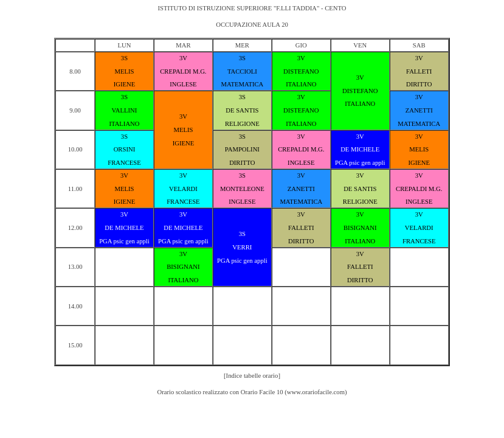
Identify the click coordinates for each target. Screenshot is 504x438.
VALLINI (125, 110)
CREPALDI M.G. (183, 71)
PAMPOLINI (242, 149)
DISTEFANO (301, 71)
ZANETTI (419, 110)
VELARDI (183, 189)
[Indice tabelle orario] (252, 376)
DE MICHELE (360, 149)
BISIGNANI (360, 228)
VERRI (242, 247)
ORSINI (125, 149)
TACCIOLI (242, 71)
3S (124, 58)
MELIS (124, 71)
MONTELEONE (242, 189)
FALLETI (419, 71)
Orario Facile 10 (262, 392)
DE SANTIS (242, 110)
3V (183, 58)
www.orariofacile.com (316, 392)
